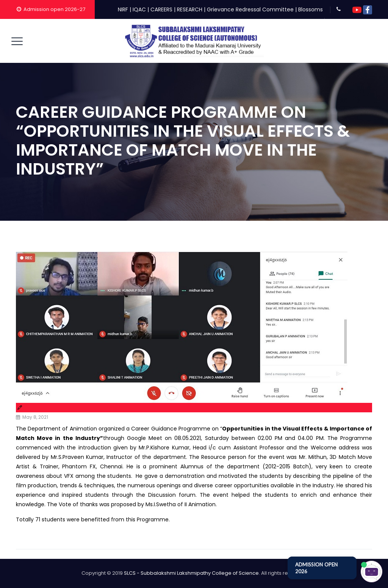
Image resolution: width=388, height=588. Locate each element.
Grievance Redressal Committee (250, 9)
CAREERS (161, 9)
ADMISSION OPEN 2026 (316, 568)
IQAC (139, 9)
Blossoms (311, 9)
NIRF (123, 9)
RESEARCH (190, 9)
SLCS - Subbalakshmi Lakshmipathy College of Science (191, 573)
